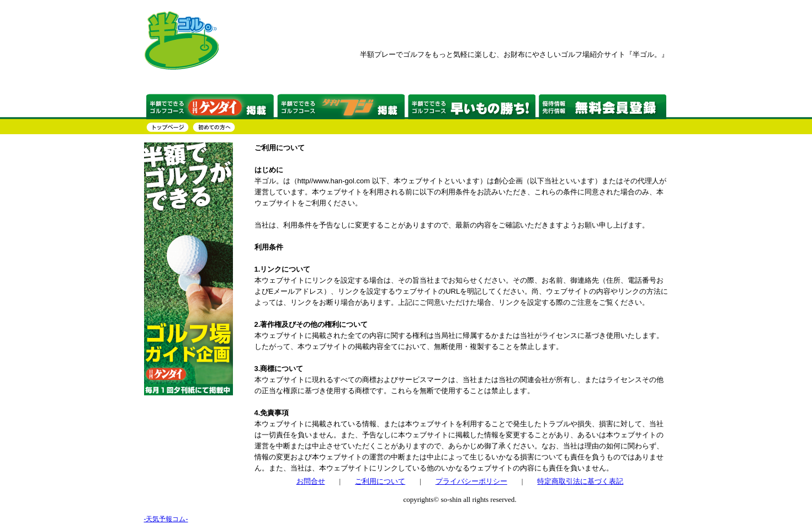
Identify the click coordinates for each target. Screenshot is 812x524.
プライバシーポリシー (471, 481)
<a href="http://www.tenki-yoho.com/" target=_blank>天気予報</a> (185, 465)
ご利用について (380, 481)
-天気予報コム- (166, 519)
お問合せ (311, 481)
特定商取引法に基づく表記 (580, 481)
